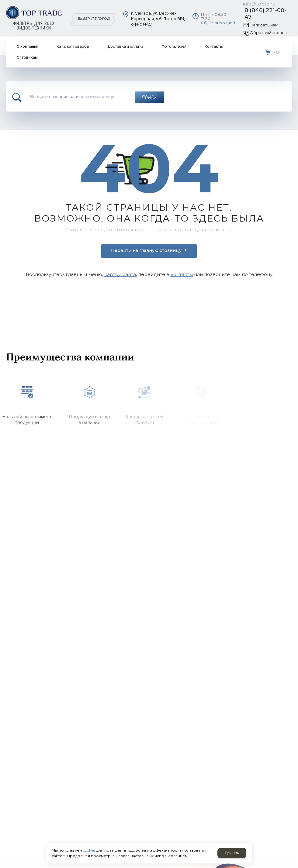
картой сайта (120, 274)
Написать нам (264, 25)
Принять (232, 853)
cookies (89, 850)
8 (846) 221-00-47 (265, 14)
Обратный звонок (268, 33)
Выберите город (94, 19)
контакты (182, 274)
